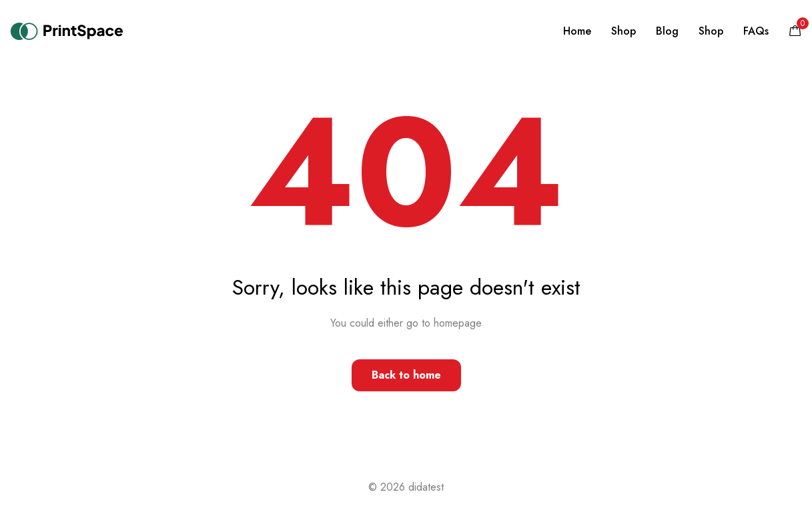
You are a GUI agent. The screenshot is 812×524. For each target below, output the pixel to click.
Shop (624, 31)
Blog (667, 31)
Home (577, 31)
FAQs (756, 31)
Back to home (406, 375)
